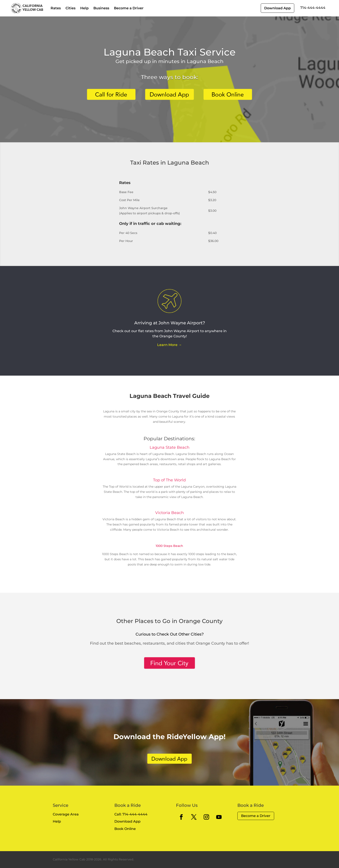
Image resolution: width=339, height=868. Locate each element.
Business (101, 8)
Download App (277, 8)
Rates (56, 8)
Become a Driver (129, 8)
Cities (70, 8)
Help (84, 8)
